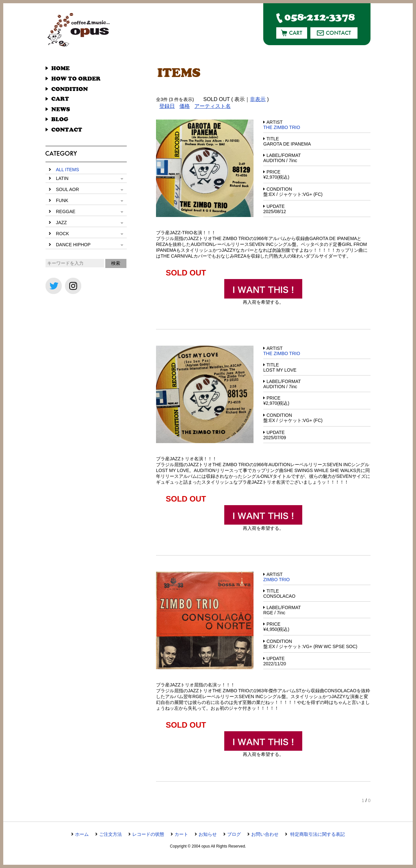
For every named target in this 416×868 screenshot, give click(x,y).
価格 (185, 106)
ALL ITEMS (67, 170)
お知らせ (208, 834)
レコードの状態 (148, 834)
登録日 (167, 106)
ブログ (234, 834)
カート (181, 834)
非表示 (258, 99)
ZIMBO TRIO (276, 580)
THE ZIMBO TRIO (282, 127)
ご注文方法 (110, 834)
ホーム (82, 834)
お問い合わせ (265, 834)
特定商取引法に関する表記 (317, 834)
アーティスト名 (213, 106)
